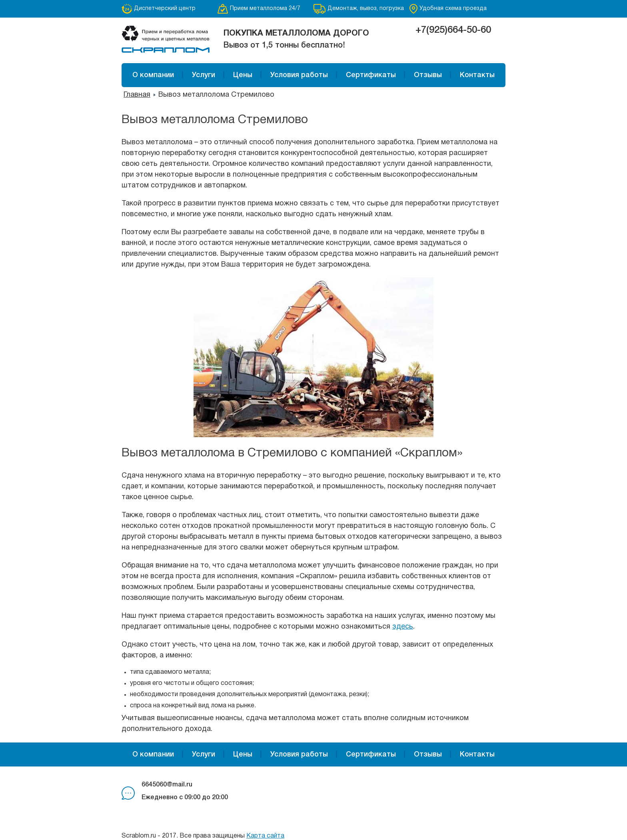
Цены (243, 75)
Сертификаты (371, 75)
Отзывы (428, 75)
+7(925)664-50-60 (453, 30)
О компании (153, 75)
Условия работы (299, 75)
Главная (137, 95)
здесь (403, 627)
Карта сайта (265, 836)
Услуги (204, 75)
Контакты (477, 75)
